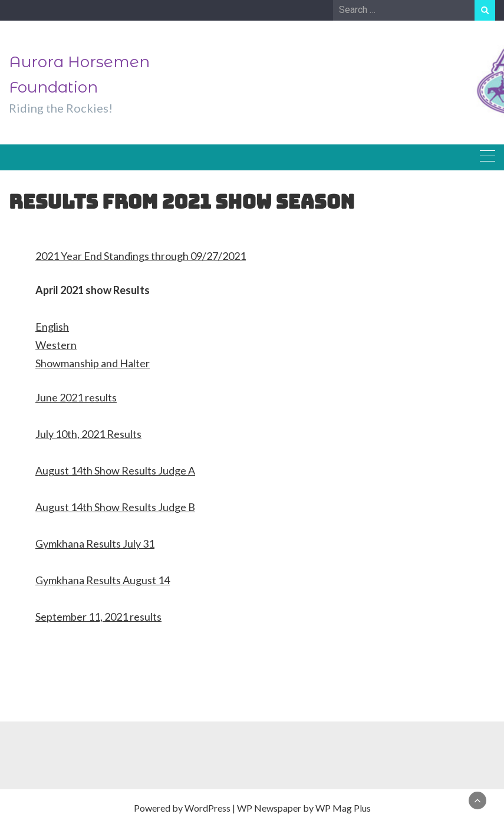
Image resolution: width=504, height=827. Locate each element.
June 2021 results (76, 397)
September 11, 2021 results (98, 617)
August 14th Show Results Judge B (115, 507)
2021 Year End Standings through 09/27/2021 (141, 256)
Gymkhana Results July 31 (95, 543)
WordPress (207, 808)
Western (56, 345)
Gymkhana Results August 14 (103, 580)
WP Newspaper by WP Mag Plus (304, 808)
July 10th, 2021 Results (88, 434)
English (52, 327)
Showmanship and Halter (93, 363)
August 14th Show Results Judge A (115, 470)
